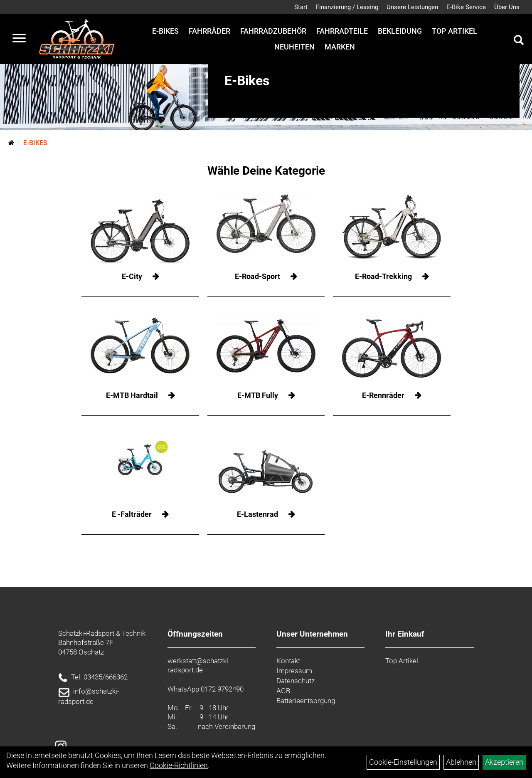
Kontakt (288, 661)
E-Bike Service (466, 7)
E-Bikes (165, 31)
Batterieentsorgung (306, 701)
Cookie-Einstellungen (403, 762)
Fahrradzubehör (273, 31)
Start (301, 7)
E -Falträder (132, 514)
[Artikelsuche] (519, 41)
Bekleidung (400, 31)
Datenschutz (296, 681)
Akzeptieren (504, 762)
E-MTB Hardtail (132, 395)
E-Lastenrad (257, 514)
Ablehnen (461, 762)
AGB (283, 691)
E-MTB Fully (258, 395)
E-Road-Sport (257, 276)
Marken (340, 47)
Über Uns (507, 7)
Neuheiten (294, 47)
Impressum (294, 671)
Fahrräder (209, 31)
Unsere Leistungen (412, 7)
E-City (132, 276)
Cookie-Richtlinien (179, 765)
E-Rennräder (383, 395)
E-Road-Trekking (383, 276)
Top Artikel (454, 31)
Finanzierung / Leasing (347, 7)
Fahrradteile (342, 31)
